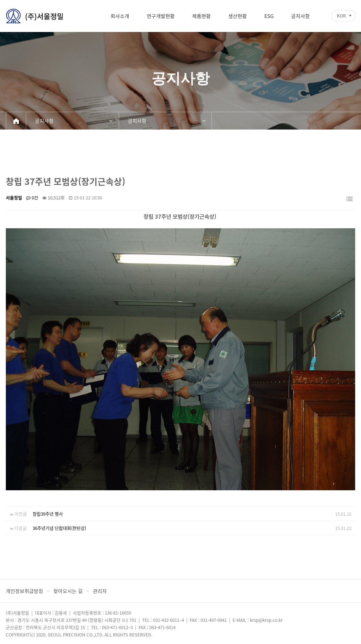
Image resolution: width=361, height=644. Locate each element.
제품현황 (201, 16)
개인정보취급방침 (24, 591)
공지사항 (300, 16)
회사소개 (120, 16)
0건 (32, 198)
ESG (269, 16)
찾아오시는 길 (68, 591)
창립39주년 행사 (48, 514)
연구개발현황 (161, 16)
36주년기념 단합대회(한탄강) (59, 528)
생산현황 (238, 16)
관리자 (100, 591)
